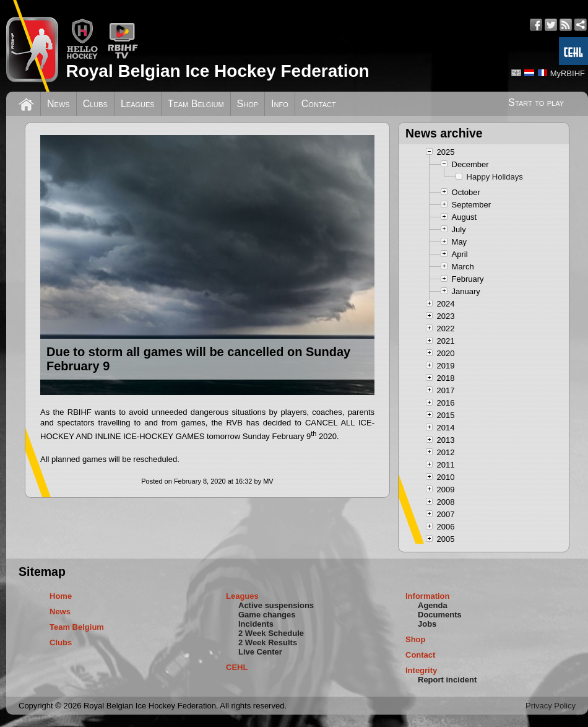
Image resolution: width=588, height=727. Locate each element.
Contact (319, 104)
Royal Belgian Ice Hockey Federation (217, 71)
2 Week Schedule (271, 633)
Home (61, 596)
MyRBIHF (568, 73)
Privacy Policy (551, 706)
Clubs (95, 104)
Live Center (260, 652)
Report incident (447, 680)
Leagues (138, 104)
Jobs (427, 624)
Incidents (256, 624)
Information (428, 596)
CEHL (237, 667)
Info (280, 104)
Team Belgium (196, 104)
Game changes (267, 615)
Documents (440, 615)
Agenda (433, 605)
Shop (248, 104)
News (58, 104)
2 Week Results (268, 642)
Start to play (536, 102)
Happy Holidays (495, 177)
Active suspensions (276, 605)
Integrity (421, 670)
